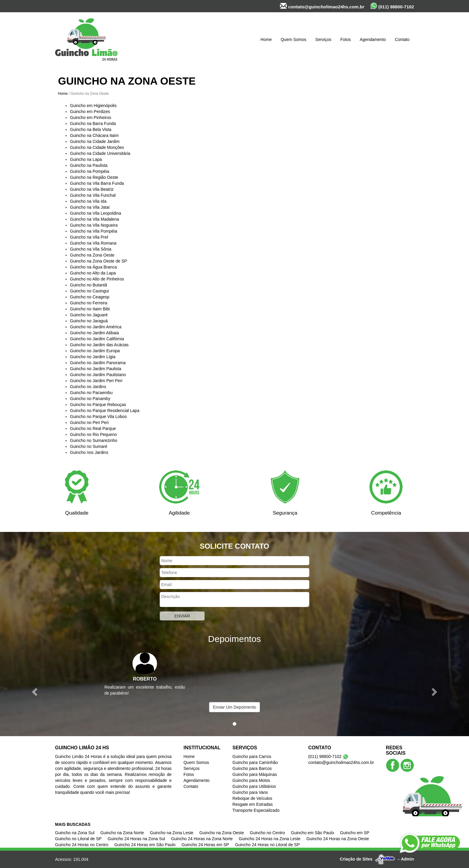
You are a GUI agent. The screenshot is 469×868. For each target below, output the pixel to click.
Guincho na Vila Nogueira (94, 225)
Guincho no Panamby (90, 399)
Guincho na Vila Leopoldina (96, 213)
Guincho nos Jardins (89, 452)
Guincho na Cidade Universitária (100, 153)
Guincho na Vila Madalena (95, 219)
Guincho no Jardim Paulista (96, 369)
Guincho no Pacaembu (91, 393)
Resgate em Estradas (253, 804)
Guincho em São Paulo (313, 833)
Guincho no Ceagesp (90, 297)
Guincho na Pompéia (90, 171)
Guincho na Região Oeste (94, 177)
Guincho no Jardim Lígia (93, 357)
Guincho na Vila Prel (89, 237)
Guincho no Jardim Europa (95, 351)
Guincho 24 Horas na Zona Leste (269, 839)
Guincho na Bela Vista (91, 129)
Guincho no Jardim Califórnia (97, 339)
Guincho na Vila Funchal (93, 195)
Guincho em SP (355, 833)
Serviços (323, 39)
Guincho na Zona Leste (172, 833)
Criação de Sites (356, 859)
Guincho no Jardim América (96, 327)
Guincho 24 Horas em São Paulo (145, 845)
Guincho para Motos (251, 780)
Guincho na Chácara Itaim (94, 135)
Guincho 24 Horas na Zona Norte (202, 839)
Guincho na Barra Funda (93, 123)
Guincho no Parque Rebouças (98, 405)
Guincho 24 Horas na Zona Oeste (338, 839)
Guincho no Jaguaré (89, 315)
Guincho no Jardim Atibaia (94, 333)
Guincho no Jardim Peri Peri (96, 381)
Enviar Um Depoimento (235, 707)
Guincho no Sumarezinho (94, 440)
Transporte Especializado (256, 810)
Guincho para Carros (252, 756)
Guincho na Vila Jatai (90, 207)
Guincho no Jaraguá (89, 321)
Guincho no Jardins (88, 387)
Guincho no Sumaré (89, 446)
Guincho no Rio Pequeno (93, 434)
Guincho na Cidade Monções (97, 147)
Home (266, 39)
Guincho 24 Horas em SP (205, 845)
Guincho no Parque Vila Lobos (98, 417)
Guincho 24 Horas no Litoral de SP (267, 845)
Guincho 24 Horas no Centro (82, 845)
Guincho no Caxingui (89, 291)
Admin (407, 859)
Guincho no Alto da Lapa (93, 273)
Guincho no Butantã (89, 285)
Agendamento (373, 39)
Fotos (346, 39)
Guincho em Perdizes (90, 112)
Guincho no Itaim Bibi (90, 309)
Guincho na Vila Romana (93, 243)
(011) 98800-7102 (392, 6)
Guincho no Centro (267, 833)
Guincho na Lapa (86, 159)
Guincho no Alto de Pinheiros (97, 279)
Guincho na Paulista (89, 165)
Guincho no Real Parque (93, 428)
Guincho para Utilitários (254, 786)
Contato (402, 39)
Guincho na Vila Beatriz (92, 189)
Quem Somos (293, 39)
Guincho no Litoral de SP (78, 839)
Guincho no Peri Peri (89, 422)
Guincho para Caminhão (255, 762)
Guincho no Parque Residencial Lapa (105, 411)
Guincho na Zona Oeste (92, 255)
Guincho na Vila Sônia (91, 249)
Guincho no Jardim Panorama (98, 363)
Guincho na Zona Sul (75, 833)
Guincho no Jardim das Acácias (99, 345)
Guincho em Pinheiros (91, 118)
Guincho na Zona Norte (122, 833)
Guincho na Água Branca (93, 267)
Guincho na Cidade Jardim (95, 141)
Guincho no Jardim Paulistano (98, 375)
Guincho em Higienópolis (93, 106)
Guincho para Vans (250, 792)
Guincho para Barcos (252, 768)
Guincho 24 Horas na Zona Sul (136, 839)
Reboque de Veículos (252, 798)
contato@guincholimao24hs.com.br (322, 6)
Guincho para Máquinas (255, 774)
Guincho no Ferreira (89, 303)
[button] (35, 691)
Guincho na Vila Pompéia (94, 231)
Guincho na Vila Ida (88, 201)
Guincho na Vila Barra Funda (97, 183)
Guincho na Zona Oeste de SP (99, 261)
